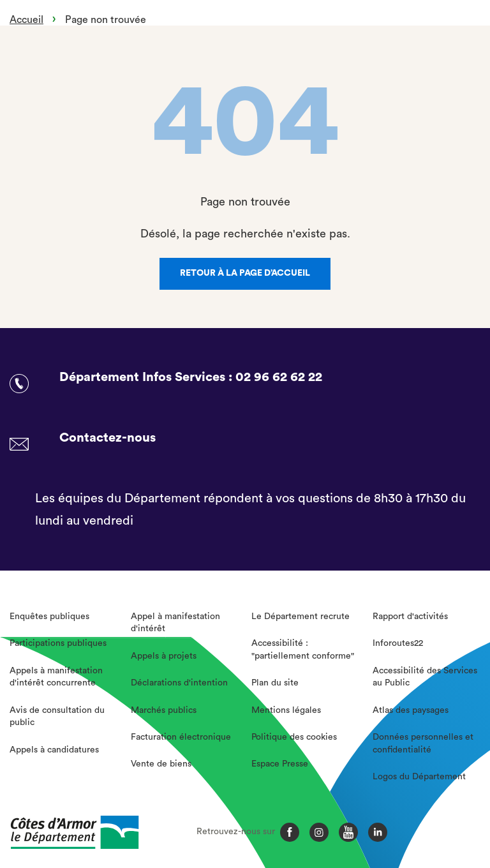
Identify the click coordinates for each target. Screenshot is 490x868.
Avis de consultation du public (57, 717)
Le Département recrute (301, 617)
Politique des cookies (294, 737)
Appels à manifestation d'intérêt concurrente (56, 677)
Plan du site (275, 683)
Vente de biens (161, 764)
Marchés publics (164, 710)
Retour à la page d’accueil (245, 273)
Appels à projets (164, 656)
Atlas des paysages (411, 710)
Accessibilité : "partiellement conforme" (303, 650)
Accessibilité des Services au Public (425, 677)
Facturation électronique (181, 737)
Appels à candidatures (54, 750)
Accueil (26, 20)
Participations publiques (58, 643)
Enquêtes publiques (49, 617)
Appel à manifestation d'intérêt (175, 623)
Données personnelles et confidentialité (423, 744)
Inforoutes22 (398, 643)
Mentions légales (286, 710)
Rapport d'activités (410, 617)
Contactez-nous (108, 438)
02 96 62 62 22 (279, 377)
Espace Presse (280, 764)
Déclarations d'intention (179, 683)
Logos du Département (419, 777)
